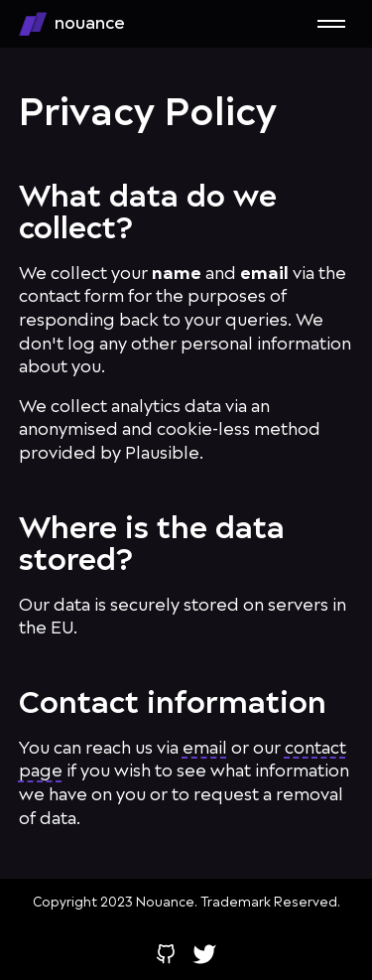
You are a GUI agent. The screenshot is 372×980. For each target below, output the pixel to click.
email (205, 748)
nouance (72, 24)
